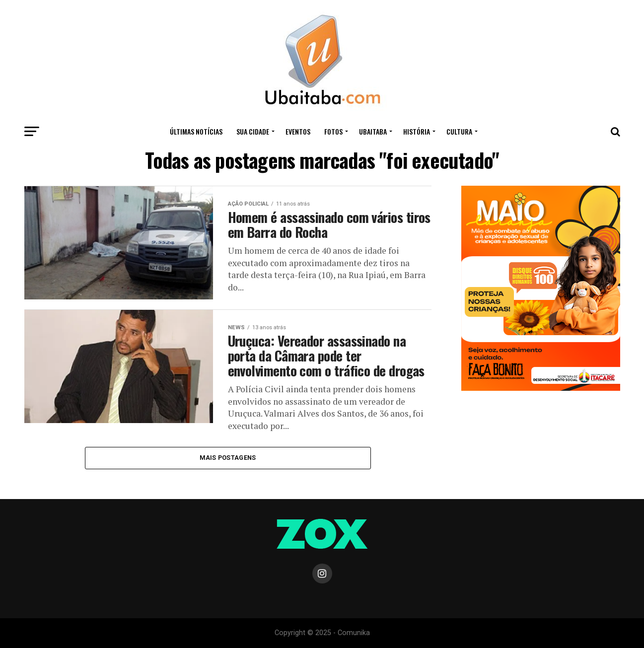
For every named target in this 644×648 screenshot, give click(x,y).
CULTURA (459, 131)
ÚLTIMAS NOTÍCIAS (196, 131)
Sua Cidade (253, 131)
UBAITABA (373, 131)
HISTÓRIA (417, 131)
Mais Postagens (228, 458)
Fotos (333, 131)
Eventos (298, 131)
